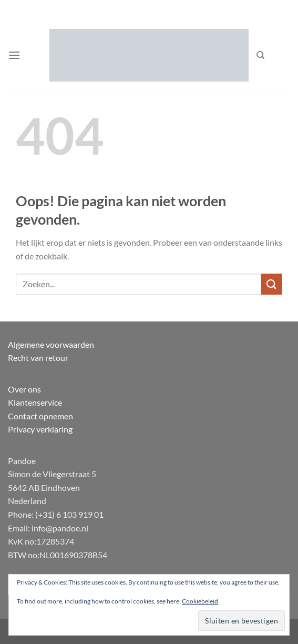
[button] (14, 55)
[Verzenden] (272, 284)
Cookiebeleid (200, 601)
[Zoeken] (260, 55)
